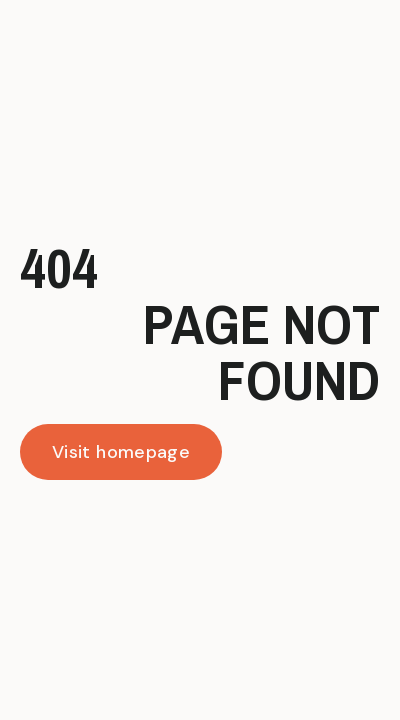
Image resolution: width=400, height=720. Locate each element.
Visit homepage (121, 452)
